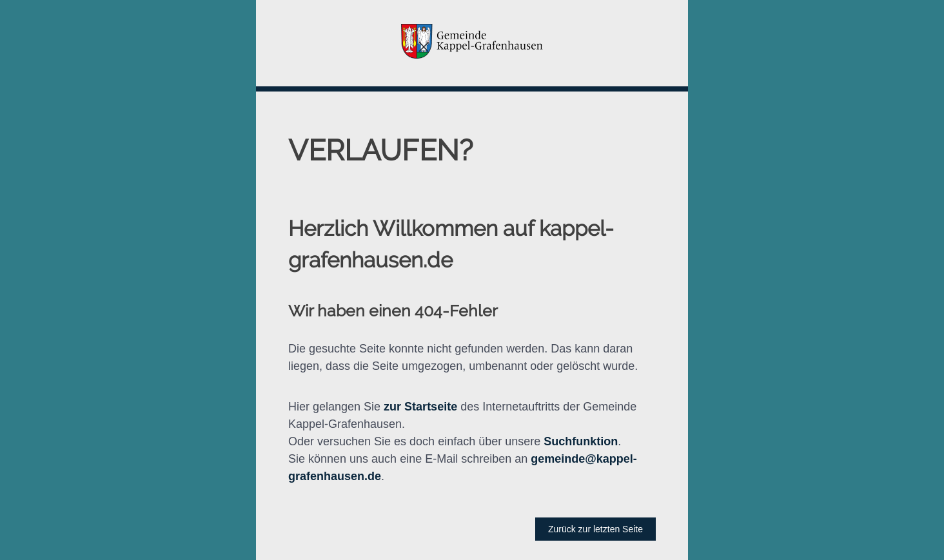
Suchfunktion (581, 441)
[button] (472, 43)
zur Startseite (420, 407)
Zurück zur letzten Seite (595, 529)
